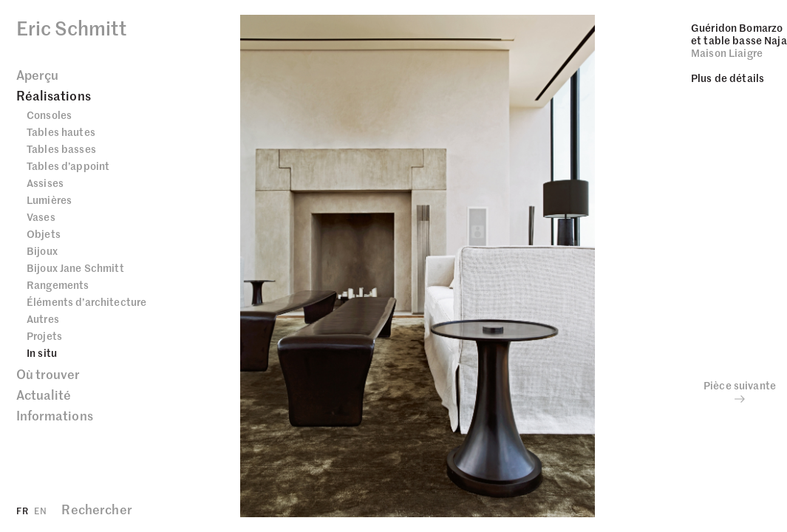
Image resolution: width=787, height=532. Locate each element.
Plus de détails (728, 78)
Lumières (49, 199)
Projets (44, 335)
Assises (45, 183)
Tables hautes (61, 132)
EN (40, 510)
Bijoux (42, 250)
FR (22, 510)
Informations (55, 415)
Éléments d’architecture (86, 301)
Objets (44, 233)
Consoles (49, 115)
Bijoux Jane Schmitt (75, 267)
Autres (43, 318)
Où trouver (48, 374)
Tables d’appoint (68, 166)
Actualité (44, 395)
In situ (42, 352)
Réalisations (54, 95)
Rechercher (96, 509)
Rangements (58, 284)
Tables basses (61, 149)
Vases (41, 216)
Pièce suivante (740, 392)
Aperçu (37, 75)
